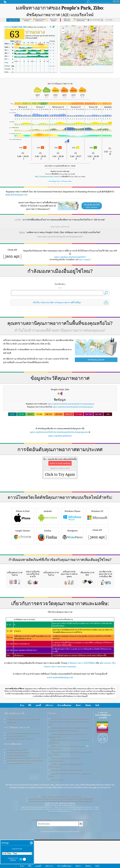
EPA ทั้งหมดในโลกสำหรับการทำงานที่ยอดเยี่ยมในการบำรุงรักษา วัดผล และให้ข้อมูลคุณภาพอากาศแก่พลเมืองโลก (69, 815)
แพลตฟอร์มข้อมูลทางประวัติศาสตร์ (19, 857)
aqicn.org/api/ (84, 259)
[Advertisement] (60, 457)
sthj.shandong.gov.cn (16, 195)
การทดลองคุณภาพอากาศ (16, 830)
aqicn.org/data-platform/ (60, 436)
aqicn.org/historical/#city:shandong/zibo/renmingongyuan (71, 404)
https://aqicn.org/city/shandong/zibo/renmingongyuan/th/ (60, 237)
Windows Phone (72, 547)
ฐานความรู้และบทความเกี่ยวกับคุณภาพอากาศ (23, 827)
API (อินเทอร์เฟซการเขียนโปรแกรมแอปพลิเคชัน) (25, 854)
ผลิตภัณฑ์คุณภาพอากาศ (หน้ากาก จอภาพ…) (23, 852)
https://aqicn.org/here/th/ (60, 227)
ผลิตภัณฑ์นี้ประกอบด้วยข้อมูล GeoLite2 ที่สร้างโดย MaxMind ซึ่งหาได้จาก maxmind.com (68, 823)
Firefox (48, 567)
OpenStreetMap (100, 65)
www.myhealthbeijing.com (60, 771)
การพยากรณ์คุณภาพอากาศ (17, 849)
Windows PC (97, 547)
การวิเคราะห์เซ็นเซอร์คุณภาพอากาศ (20, 832)
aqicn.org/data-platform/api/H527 (70, 257)
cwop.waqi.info (55, 843)
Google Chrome (23, 567)
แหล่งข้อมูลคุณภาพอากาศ (16, 844)
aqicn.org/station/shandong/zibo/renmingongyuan (73, 407)
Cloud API (97, 567)
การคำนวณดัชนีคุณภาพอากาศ (18, 846)
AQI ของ (16, 27)
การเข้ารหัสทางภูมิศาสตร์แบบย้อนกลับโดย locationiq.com (65, 859)
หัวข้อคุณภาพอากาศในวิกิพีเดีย (81, 757)
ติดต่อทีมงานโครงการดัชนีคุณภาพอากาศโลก (23, 813)
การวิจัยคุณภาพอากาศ (17, 822)
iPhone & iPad (23, 547)
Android (48, 547)
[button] (88, 43)
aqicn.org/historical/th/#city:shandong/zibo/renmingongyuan (59, 432)
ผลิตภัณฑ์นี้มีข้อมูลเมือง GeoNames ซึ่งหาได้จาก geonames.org (68, 829)
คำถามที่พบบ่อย (13, 838)
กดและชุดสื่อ (11, 816)
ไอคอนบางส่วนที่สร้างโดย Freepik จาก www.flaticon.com (64, 853)
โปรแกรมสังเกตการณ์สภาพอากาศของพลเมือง (68, 840)
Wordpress (72, 567)
